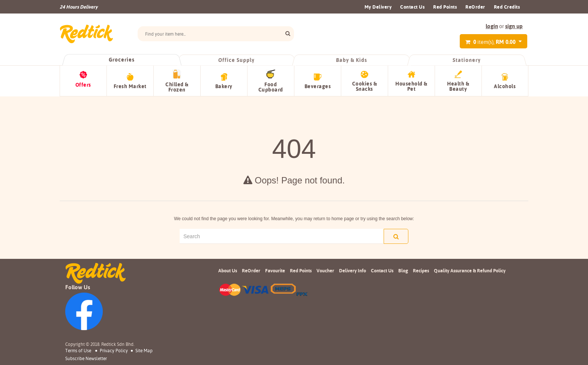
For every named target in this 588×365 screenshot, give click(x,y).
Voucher (325, 270)
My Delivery (378, 7)
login (492, 26)
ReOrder (475, 7)
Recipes (421, 270)
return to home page (334, 219)
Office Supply (237, 60)
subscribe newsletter (86, 359)
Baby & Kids (352, 60)
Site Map (144, 351)
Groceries (121, 60)
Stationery (466, 60)
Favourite (275, 270)
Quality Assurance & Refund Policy (470, 270)
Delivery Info (352, 270)
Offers (83, 85)
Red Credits (507, 7)
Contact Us (412, 7)
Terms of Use (78, 351)
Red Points (445, 7)
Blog (403, 270)
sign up (514, 26)
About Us (228, 270)
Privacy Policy (114, 351)
